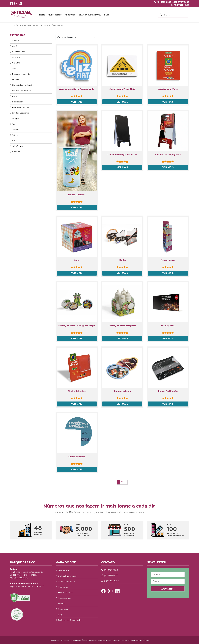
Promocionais (65, 598)
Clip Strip (15, 63)
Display (14, 80)
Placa (13, 96)
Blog (60, 615)
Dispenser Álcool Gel (20, 74)
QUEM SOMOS (55, 15)
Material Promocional (21, 91)
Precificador (16, 102)
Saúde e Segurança (20, 113)
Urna (13, 141)
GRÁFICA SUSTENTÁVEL (90, 15)
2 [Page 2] (122, 482)
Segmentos (64, 570)
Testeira (14, 130)
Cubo (13, 69)
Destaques (63, 587)
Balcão (14, 46)
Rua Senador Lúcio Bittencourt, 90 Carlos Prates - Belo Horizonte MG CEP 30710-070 (27, 575)
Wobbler (15, 152)
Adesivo (15, 41)
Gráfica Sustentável (67, 576)
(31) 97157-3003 (180, 2)
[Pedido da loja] (77, 37)
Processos (63, 609)
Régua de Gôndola (19, 107)
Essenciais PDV (65, 593)
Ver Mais (77, 102)
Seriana (62, 604)
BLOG (107, 15)
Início (13, 25)
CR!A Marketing (134, 640)
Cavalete (15, 57)
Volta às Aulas (17, 146)
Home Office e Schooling (22, 85)
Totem (14, 135)
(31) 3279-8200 (163, 2)
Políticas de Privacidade (70, 620)
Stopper (15, 118)
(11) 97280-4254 (180, 5)
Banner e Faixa (18, 52)
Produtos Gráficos (67, 582)
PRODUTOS (70, 15)
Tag (13, 124)
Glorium (146, 640)
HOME (42, 15)
